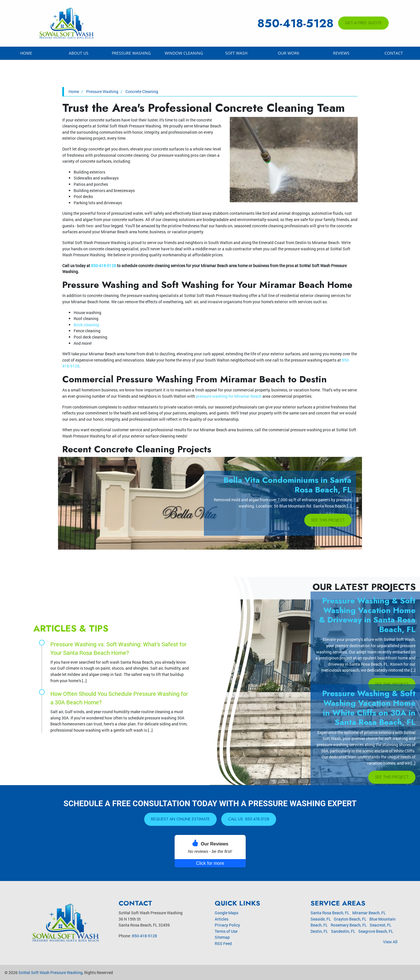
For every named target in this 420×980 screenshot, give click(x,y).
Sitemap (222, 937)
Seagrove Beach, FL (376, 931)
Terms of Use (226, 931)
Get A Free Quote (363, 23)
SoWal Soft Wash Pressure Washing (50, 972)
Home (26, 53)
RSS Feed (223, 943)
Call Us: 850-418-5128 (249, 819)
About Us (79, 53)
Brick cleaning (86, 325)
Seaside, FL (321, 919)
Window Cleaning (184, 53)
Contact (394, 53)
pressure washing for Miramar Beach (229, 396)
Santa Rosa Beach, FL (330, 913)
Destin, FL (319, 931)
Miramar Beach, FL (369, 913)
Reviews (341, 53)
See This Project (328, 520)
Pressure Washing (131, 53)
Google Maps (226, 913)
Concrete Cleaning (141, 91)
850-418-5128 (295, 23)
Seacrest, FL (381, 925)
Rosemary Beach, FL (349, 925)
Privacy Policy (227, 925)
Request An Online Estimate (180, 819)
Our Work (289, 53)
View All (390, 942)
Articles (222, 919)
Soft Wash (236, 53)
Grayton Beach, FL (350, 919)
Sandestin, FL (343, 931)
